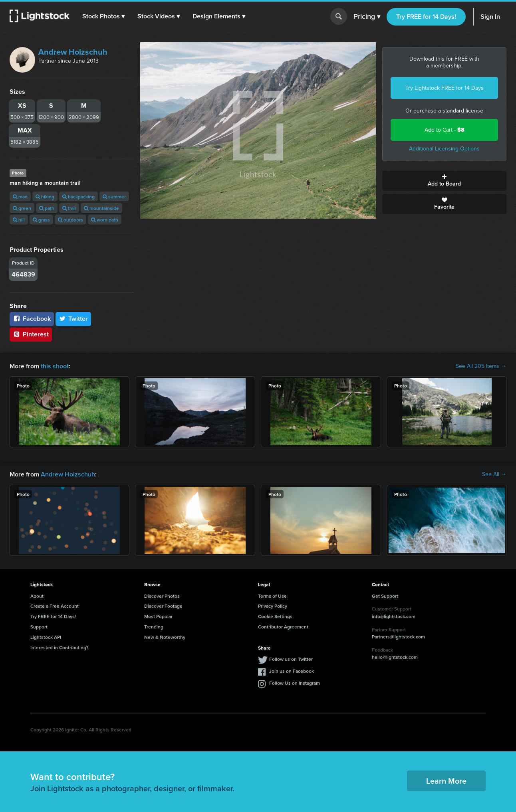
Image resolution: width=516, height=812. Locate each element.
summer (114, 197)
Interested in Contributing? (60, 647)
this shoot (55, 366)
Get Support (385, 596)
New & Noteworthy (165, 637)
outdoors (70, 220)
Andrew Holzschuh (73, 52)
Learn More (446, 781)
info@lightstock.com (394, 616)
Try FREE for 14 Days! (426, 17)
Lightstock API (46, 637)
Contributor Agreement (283, 627)
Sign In (490, 17)
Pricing (367, 17)
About (37, 596)
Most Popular (158, 616)
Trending (154, 627)
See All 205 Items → (481, 366)
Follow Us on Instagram (295, 683)
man (20, 197)
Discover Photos (162, 596)
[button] (103, 16)
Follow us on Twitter (291, 659)
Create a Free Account (55, 606)
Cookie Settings (275, 616)
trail (69, 208)
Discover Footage (163, 606)
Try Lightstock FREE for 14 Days (445, 88)
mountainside (101, 208)
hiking (45, 197)
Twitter (73, 319)
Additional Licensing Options (444, 149)
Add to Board (444, 181)
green (22, 208)
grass (41, 220)
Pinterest (31, 334)
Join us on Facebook (292, 671)
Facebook (32, 319)
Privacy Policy (273, 606)
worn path (105, 220)
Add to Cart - (445, 130)
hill (19, 220)
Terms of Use (272, 596)
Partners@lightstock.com (398, 637)
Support (39, 627)
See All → (494, 474)
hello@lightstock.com (395, 657)
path (47, 208)
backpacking (78, 197)
